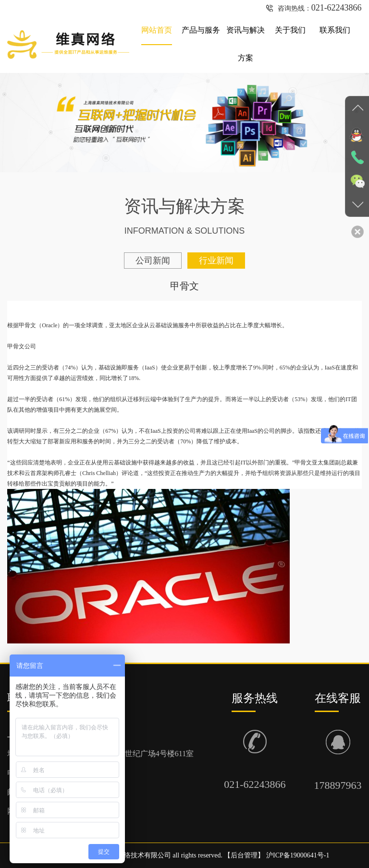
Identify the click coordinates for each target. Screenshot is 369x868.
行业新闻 (216, 261)
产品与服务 (201, 30)
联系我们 (335, 30)
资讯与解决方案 (246, 44)
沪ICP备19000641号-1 (298, 855)
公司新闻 (153, 261)
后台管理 (244, 855)
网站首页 (157, 30)
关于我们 (290, 30)
